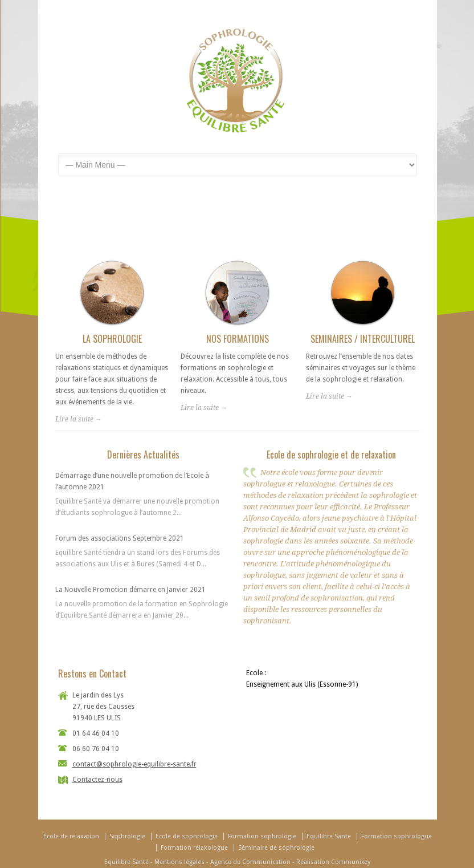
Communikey (351, 862)
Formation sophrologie (262, 836)
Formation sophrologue (397, 836)
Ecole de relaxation (71, 836)
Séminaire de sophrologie (276, 848)
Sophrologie (127, 836)
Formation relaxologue (194, 848)
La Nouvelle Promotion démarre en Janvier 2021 (130, 590)
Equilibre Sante (329, 836)
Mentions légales (179, 862)
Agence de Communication (250, 862)
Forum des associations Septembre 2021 (120, 538)
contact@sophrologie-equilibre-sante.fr (134, 764)
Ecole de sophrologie (187, 836)
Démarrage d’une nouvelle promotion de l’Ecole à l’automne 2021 (132, 481)
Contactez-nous (97, 780)
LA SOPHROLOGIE (112, 339)
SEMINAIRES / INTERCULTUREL (363, 339)
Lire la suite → (79, 419)
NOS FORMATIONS (238, 339)
